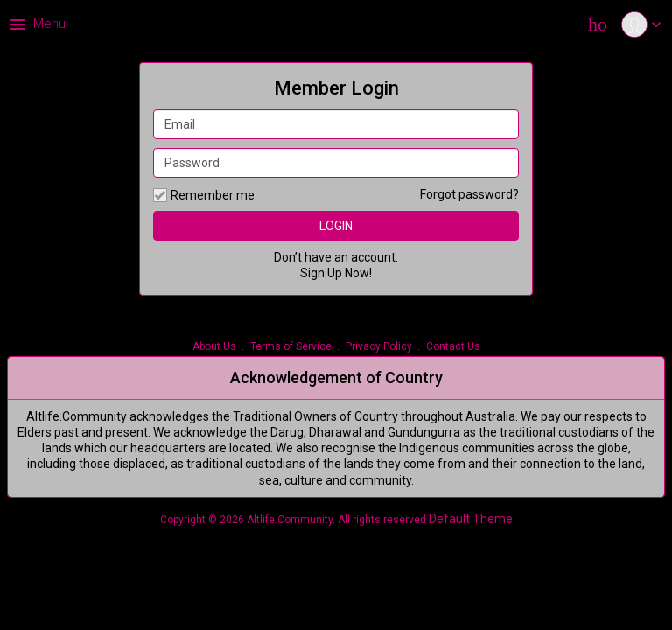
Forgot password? (469, 194)
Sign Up (321, 273)
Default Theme (471, 519)
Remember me (204, 195)
